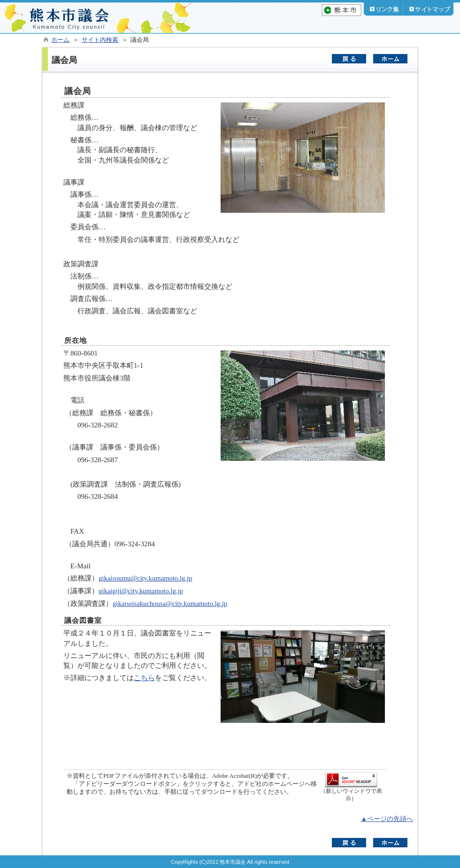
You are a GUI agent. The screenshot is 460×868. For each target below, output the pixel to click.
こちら (144, 678)
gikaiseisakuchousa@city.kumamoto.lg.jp (170, 604)
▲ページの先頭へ (387, 819)
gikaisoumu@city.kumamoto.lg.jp (145, 578)
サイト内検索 (100, 40)
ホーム (60, 40)
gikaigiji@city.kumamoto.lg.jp (141, 591)
